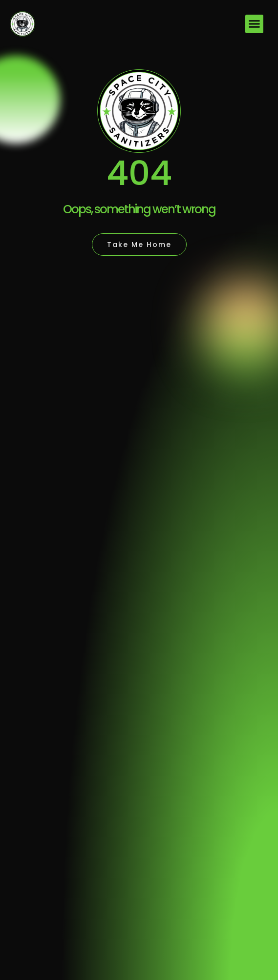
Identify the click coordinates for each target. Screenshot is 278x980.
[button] (255, 24)
